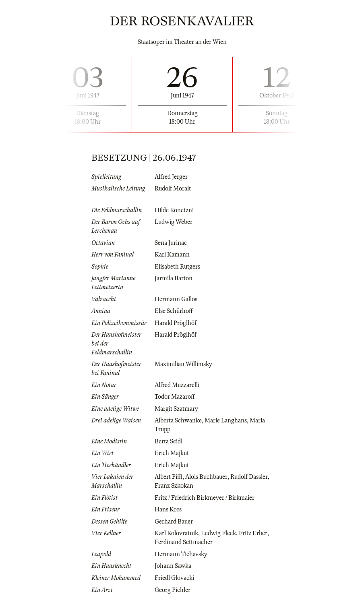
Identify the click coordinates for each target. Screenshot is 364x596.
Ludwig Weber (174, 222)
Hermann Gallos (176, 299)
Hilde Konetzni (174, 210)
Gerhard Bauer (174, 521)
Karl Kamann (172, 255)
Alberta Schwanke (178, 420)
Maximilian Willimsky (183, 364)
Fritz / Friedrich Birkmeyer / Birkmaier (205, 498)
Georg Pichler (173, 590)
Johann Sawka (173, 566)
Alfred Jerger (171, 177)
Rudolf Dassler (249, 477)
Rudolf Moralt (173, 188)
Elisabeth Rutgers (177, 267)
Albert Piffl (169, 477)
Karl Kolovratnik (176, 533)
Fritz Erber (253, 533)
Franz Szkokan (174, 486)
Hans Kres (168, 509)
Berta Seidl (169, 441)
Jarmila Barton (174, 278)
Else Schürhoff (174, 311)
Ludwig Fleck (218, 533)
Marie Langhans (226, 420)
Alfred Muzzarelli (177, 385)
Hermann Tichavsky (181, 554)
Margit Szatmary (176, 409)
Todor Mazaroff (175, 397)
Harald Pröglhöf (176, 323)
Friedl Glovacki (174, 578)
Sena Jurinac (171, 243)
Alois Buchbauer (206, 477)
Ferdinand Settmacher (184, 542)
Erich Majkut (172, 453)
